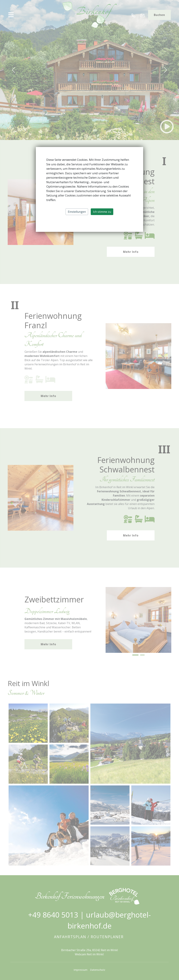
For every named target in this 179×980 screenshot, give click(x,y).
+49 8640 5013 (53, 915)
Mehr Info (131, 252)
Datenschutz (98, 970)
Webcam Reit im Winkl (90, 954)
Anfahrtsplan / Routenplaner (89, 937)
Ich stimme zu (102, 212)
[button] (31, 15)
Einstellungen (77, 212)
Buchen (159, 15)
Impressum (80, 970)
